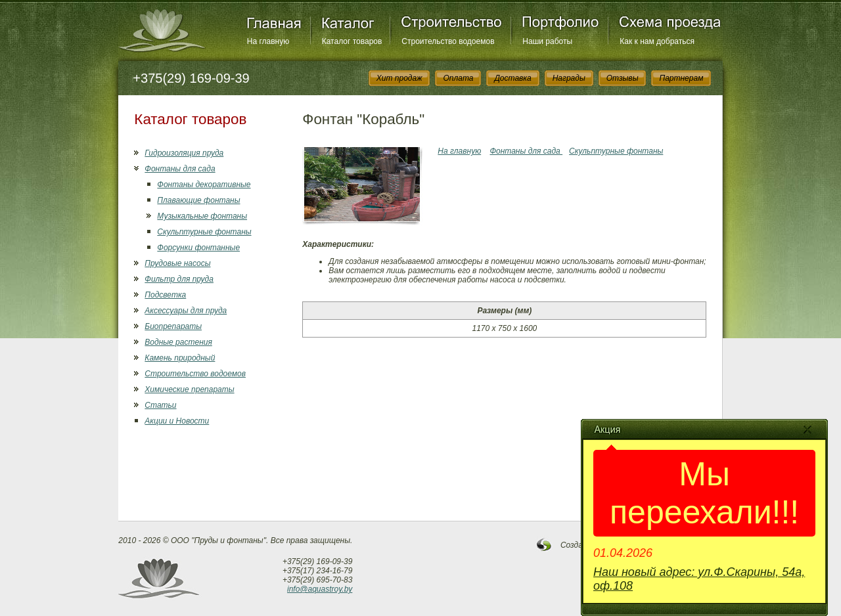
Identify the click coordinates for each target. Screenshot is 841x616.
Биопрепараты (173, 326)
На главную (268, 41)
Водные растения (178, 342)
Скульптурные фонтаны (204, 232)
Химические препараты (189, 389)
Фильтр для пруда (179, 279)
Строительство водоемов (448, 41)
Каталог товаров (352, 41)
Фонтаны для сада (180, 169)
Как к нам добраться (657, 41)
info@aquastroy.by (320, 589)
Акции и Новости (177, 421)
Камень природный (180, 358)
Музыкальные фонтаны (202, 216)
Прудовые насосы (177, 263)
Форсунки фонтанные (198, 248)
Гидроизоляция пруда (184, 153)
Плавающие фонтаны (198, 200)
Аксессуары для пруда (186, 311)
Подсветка (165, 295)
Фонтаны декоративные (204, 185)
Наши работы (547, 41)
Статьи (160, 405)
